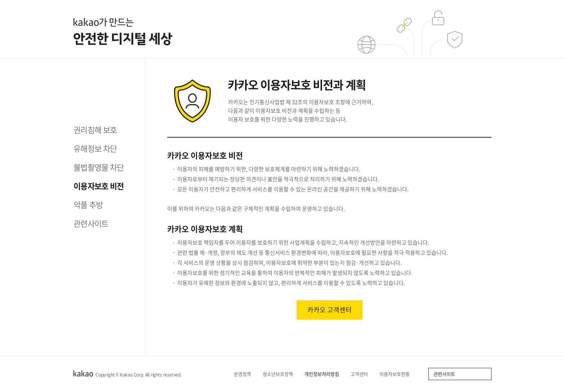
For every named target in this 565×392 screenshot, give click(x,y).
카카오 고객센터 (330, 310)
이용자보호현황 (397, 374)
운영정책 (245, 374)
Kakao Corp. (132, 375)
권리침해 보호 (95, 130)
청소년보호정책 (280, 374)
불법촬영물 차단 (99, 167)
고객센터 (362, 374)
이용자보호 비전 (99, 186)
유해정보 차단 (95, 148)
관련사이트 (91, 223)
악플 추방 (88, 204)
